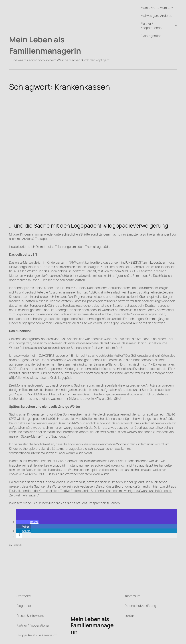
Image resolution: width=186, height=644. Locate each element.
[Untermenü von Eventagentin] (161, 36)
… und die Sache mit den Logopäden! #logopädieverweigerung (89, 225)
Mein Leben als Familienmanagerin (45, 45)
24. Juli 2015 (16, 545)
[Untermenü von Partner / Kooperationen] (176, 26)
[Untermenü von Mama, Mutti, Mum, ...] (172, 8)
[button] (27, 522)
